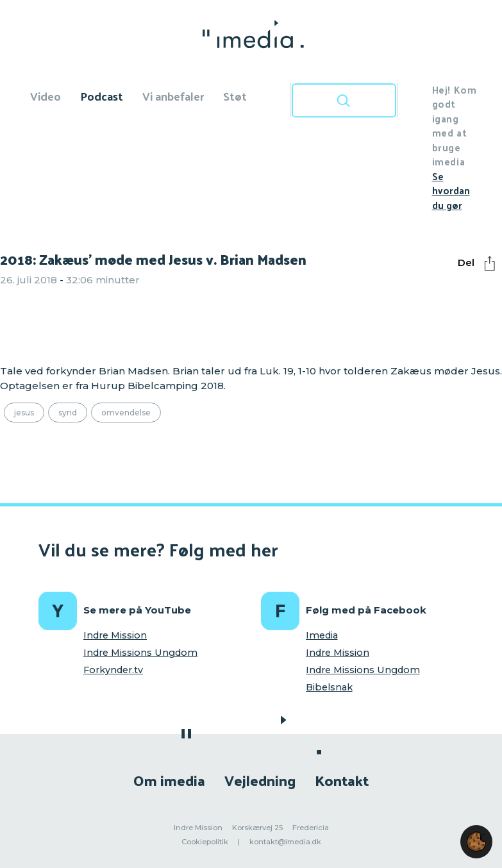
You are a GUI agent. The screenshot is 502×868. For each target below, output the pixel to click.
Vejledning (260, 780)
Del (480, 263)
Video (46, 96)
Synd (68, 413)
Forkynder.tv (113, 670)
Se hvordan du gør (451, 190)
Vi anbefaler (173, 96)
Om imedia (169, 780)
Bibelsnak (329, 687)
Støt (235, 96)
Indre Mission (115, 635)
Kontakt (342, 780)
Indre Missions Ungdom (140, 653)
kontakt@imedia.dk (285, 842)
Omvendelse (126, 413)
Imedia (322, 635)
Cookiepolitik (205, 842)
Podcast (102, 96)
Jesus (24, 413)
